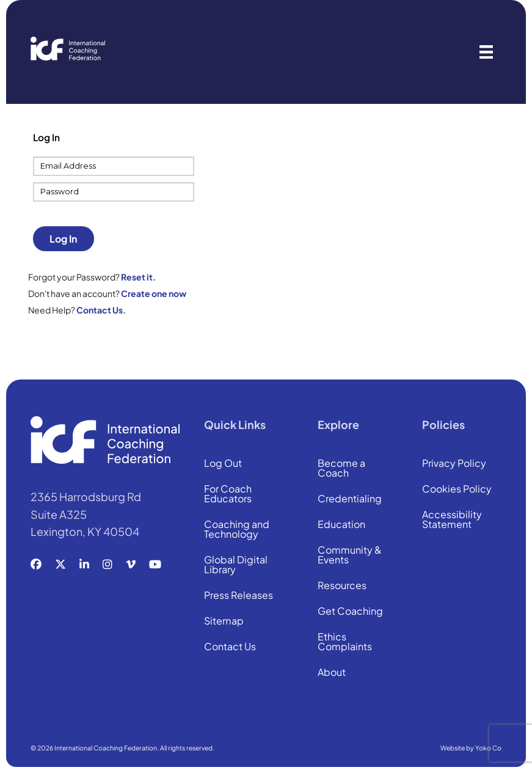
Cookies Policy (457, 490)
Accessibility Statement (452, 520)
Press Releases (239, 596)
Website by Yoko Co (471, 748)
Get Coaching (350, 612)
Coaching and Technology (237, 530)
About (332, 673)
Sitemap (224, 621)
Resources (342, 586)
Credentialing (350, 499)
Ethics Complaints (345, 642)
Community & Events (350, 555)
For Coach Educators (228, 494)
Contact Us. (101, 310)
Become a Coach (341, 469)
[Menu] (486, 52)
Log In (63, 239)
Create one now (154, 293)
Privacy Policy (454, 464)
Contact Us (230, 647)
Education (341, 525)
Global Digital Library (236, 565)
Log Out (223, 464)
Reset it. (138, 277)
